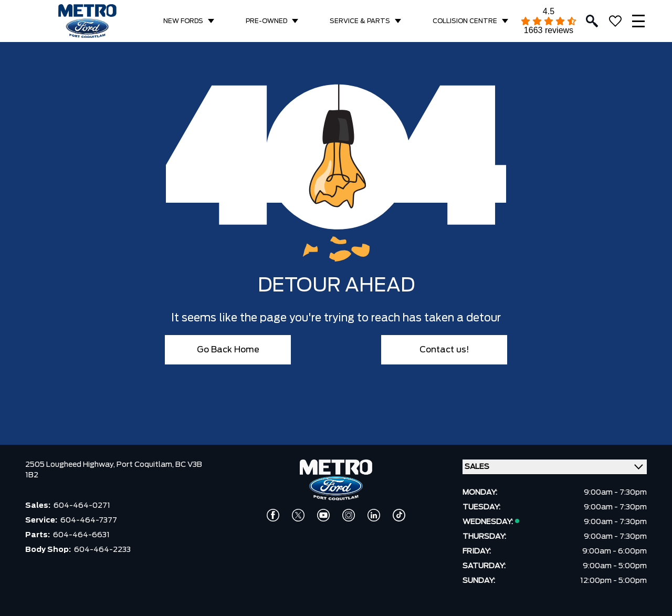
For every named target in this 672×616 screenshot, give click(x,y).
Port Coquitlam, (146, 465)
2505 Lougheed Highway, (71, 465)
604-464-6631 (81, 535)
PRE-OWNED (266, 21)
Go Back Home (228, 350)
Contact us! (444, 350)
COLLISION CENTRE (465, 21)
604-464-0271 (82, 506)
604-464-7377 (89, 520)
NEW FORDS (183, 21)
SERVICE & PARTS (360, 21)
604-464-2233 (102, 550)
